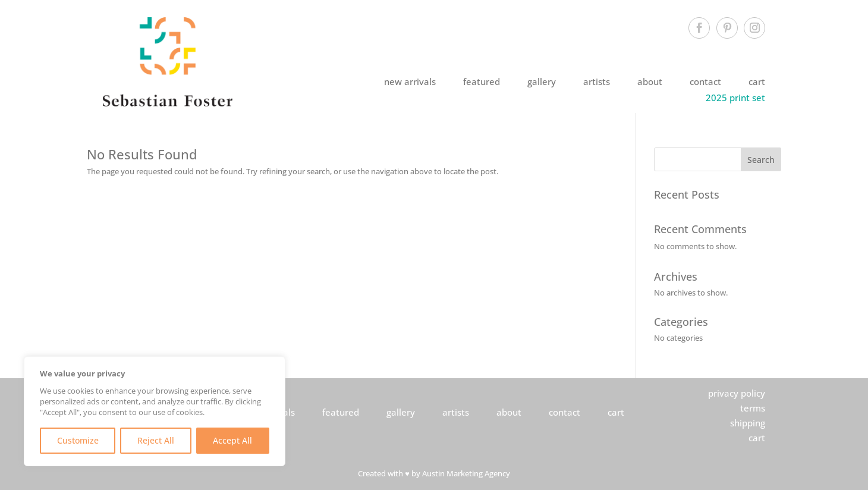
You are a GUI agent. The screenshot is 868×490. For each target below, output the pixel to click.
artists (597, 81)
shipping (748, 423)
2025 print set (735, 98)
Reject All (156, 440)
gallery (542, 81)
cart (757, 81)
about (650, 81)
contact (705, 81)
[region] (155, 411)
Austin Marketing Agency (466, 474)
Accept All (232, 440)
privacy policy (737, 393)
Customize (78, 440)
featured (482, 81)
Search (761, 160)
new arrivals (410, 81)
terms (753, 408)
